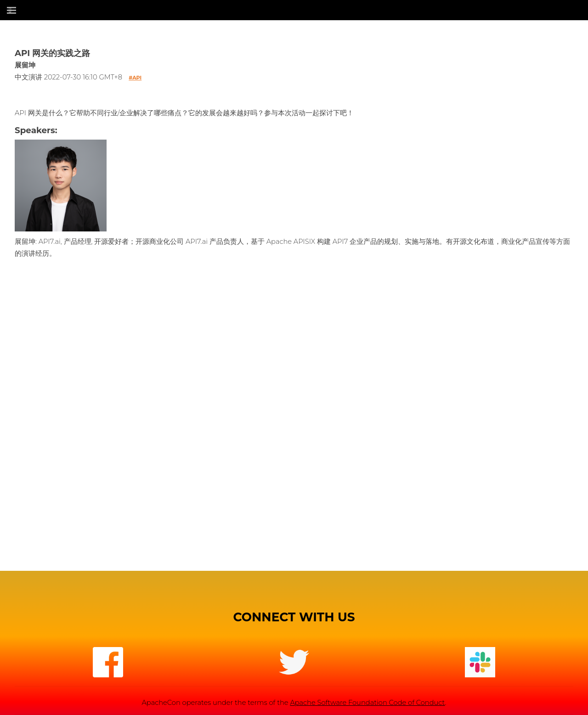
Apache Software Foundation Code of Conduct (367, 703)
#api (135, 78)
